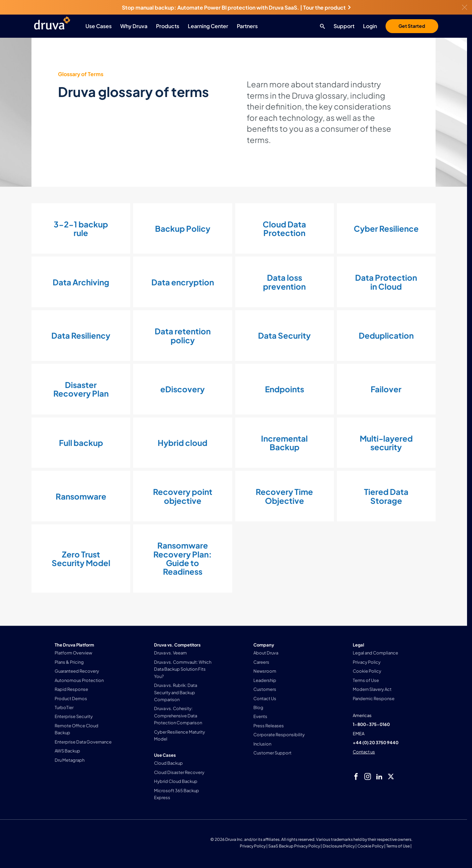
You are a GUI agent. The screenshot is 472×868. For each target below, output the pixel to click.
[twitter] (391, 777)
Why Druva (134, 26)
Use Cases (99, 26)
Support (344, 26)
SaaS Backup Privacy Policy (294, 846)
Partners (247, 26)
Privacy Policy (253, 846)
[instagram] (368, 777)
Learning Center (208, 26)
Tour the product (327, 7)
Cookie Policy (370, 846)
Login (370, 26)
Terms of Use (398, 846)
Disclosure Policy (339, 846)
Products (168, 26)
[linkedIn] (379, 777)
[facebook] (356, 777)
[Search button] (321, 26)
